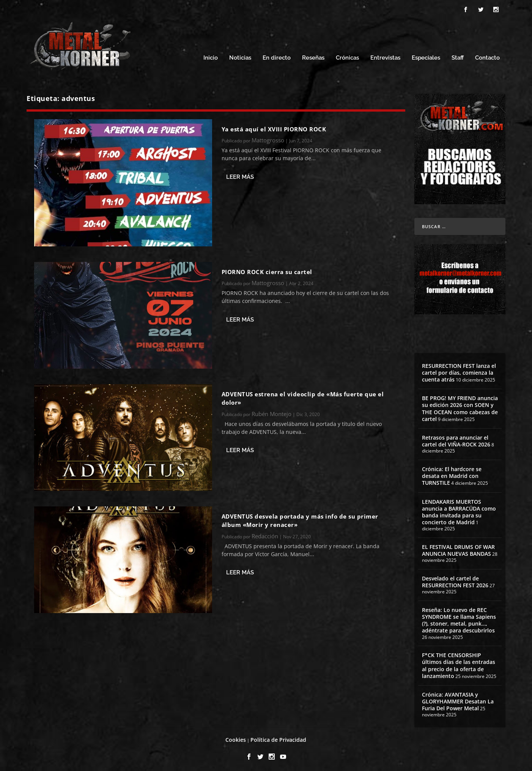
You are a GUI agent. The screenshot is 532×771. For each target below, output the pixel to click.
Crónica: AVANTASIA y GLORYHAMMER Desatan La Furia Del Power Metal (458, 699)
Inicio (211, 56)
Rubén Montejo (272, 412)
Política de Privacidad (278, 737)
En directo (277, 56)
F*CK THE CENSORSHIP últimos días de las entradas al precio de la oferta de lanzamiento (459, 664)
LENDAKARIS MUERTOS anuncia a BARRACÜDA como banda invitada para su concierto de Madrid (459, 510)
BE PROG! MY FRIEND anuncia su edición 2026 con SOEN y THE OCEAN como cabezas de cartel (460, 407)
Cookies (236, 737)
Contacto (487, 56)
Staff (458, 56)
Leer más (240, 175)
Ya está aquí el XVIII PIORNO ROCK (274, 127)
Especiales (426, 56)
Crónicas (347, 56)
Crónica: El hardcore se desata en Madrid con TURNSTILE (452, 474)
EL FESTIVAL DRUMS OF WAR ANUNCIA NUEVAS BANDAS (458, 548)
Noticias (240, 56)
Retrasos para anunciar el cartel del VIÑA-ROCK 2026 (456, 439)
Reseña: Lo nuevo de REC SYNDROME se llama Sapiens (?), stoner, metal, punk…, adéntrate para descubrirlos (459, 618)
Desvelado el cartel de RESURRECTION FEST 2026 (455, 579)
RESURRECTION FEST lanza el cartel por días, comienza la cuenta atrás (459, 370)
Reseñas (313, 56)
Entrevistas (385, 56)
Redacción (265, 534)
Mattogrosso (268, 138)
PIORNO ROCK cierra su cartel (267, 270)
